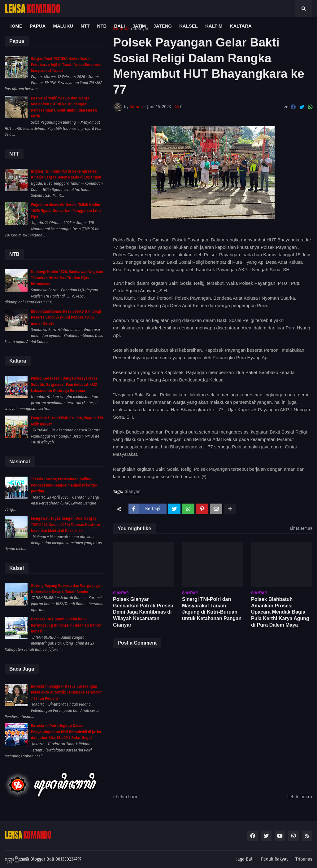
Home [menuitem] (15, 26)
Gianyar (132, 492)
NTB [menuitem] (102, 26)
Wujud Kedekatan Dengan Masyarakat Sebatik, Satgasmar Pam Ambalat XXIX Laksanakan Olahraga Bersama (64, 384)
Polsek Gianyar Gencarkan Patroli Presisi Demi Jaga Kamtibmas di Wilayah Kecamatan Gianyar (143, 612)
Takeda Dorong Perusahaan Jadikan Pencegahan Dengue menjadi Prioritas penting (64, 485)
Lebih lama (298, 797)
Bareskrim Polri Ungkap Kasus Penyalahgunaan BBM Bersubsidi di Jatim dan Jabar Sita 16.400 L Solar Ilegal (66, 732)
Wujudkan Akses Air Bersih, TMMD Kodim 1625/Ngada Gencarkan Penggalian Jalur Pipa (66, 211)
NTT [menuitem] (85, 26)
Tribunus (304, 859)
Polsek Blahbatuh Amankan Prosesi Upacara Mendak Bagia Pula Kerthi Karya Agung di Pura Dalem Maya (280, 612)
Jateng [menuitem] (163, 26)
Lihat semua (301, 528)
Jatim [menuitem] (139, 26)
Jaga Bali (245, 859)
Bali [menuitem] (119, 26)
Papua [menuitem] (38, 26)
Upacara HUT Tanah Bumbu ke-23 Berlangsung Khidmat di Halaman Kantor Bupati (66, 625)
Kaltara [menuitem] (241, 26)
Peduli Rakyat (274, 859)
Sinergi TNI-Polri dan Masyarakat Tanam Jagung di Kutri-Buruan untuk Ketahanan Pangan (212, 609)
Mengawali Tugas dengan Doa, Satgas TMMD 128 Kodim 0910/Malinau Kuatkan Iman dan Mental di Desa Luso (65, 524)
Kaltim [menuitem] (214, 26)
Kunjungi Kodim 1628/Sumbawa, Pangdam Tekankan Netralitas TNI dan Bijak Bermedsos (67, 278)
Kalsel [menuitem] (189, 26)
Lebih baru (127, 797)
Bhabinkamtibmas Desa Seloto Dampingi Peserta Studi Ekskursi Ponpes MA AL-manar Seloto (66, 317)
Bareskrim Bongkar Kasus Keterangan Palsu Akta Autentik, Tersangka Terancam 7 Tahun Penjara (67, 692)
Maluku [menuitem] (63, 26)
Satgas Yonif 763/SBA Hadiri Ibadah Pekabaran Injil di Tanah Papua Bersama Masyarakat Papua (65, 65)
